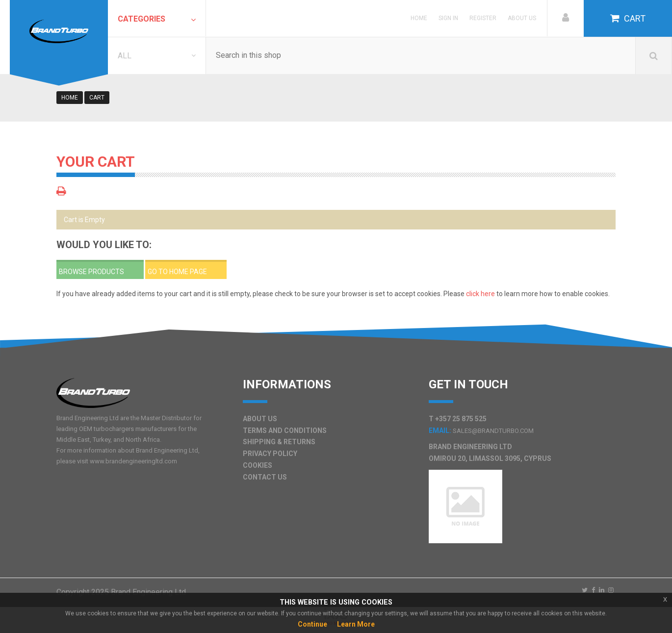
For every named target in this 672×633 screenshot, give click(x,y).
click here (480, 294)
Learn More (356, 624)
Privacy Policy (270, 454)
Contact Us (265, 477)
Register (483, 18)
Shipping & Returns (279, 442)
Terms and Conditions (285, 430)
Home (419, 18)
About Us (522, 18)
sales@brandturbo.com (493, 431)
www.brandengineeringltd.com (133, 461)
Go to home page (177, 272)
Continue (312, 624)
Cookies (258, 465)
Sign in (448, 18)
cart (97, 98)
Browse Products (91, 272)
